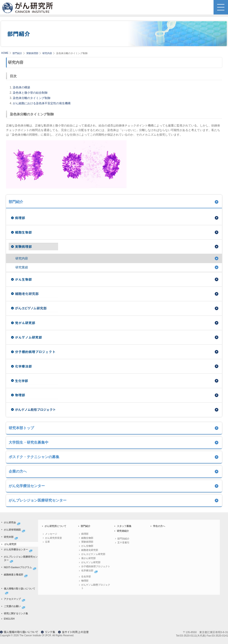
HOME (5, 53)
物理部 (85, 581)
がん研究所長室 (54, 538)
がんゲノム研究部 (91, 562)
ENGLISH (9, 619)
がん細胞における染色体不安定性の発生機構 (42, 103)
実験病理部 (32, 53)
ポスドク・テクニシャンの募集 (34, 457)
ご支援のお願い (15, 606)
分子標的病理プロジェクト (96, 566)
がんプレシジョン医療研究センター (38, 500)
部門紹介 (17, 53)
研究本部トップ (21, 428)
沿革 (47, 542)
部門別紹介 (123, 539)
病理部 (85, 534)
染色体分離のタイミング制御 (32, 98)
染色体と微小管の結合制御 (30, 93)
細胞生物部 (87, 538)
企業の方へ (18, 471)
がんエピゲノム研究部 (93, 554)
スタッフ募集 (124, 526)
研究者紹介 (123, 531)
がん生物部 (87, 546)
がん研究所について (55, 526)
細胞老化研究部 (90, 550)
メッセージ (51, 534)
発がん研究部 (88, 558)
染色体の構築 (21, 87)
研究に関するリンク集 (16, 613)
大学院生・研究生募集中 (29, 442)
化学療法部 (90, 570)
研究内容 (47, 53)
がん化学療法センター (27, 486)
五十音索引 (123, 542)
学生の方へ (159, 526)
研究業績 (22, 267)
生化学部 (86, 577)
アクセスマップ (15, 599)
